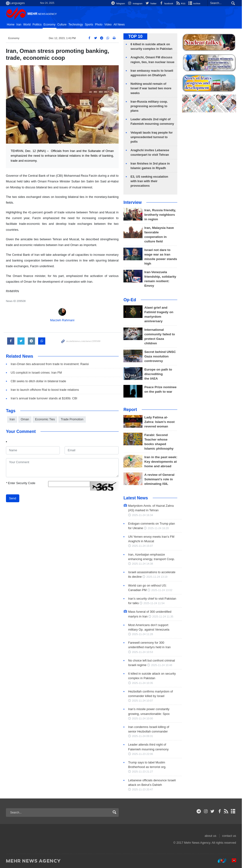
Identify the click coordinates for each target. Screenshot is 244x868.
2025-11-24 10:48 (163, 665)
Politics (38, 25)
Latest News (137, 498)
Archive (195, 3)
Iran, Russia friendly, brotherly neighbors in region (161, 215)
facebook (166, 3)
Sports (90, 25)
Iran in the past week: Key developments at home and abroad (162, 462)
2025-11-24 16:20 (159, 528)
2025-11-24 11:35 (164, 617)
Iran (20, 25)
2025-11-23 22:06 (143, 754)
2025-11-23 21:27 (143, 772)
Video (109, 25)
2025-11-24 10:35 (143, 683)
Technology (77, 25)
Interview (133, 202)
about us (211, 836)
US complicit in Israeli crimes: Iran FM (37, 373)
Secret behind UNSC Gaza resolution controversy (161, 356)
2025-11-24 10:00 (143, 718)
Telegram (117, 3)
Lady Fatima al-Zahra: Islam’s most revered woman (160, 422)
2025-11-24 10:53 (143, 652)
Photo (100, 25)
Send (14, 498)
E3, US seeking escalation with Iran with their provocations (150, 181)
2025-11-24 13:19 (158, 577)
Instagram (134, 3)
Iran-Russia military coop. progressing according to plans (150, 106)
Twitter (150, 3)
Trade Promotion (73, 419)
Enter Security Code (22, 483)
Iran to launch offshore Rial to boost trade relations (46, 390)
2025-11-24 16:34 (143, 515)
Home (12, 25)
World (28, 25)
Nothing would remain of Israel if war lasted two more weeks (152, 88)
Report (131, 410)
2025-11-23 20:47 (143, 789)
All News (120, 25)
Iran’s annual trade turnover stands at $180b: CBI (45, 398)
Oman (26, 419)
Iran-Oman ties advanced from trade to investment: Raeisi (51, 364)
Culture (63, 25)
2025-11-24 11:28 (143, 634)
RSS (181, 3)
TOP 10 (136, 36)
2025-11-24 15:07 (143, 546)
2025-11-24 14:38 (143, 564)
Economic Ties (46, 419)
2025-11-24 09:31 (143, 736)
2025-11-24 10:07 (143, 701)
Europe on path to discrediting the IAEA (159, 374)
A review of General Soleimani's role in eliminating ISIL (160, 479)
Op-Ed (131, 300)
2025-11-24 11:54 (155, 603)
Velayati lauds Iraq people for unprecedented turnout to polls (153, 137)
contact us (230, 836)
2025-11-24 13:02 (163, 590)
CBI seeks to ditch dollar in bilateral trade (39, 381)
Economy (51, 25)
